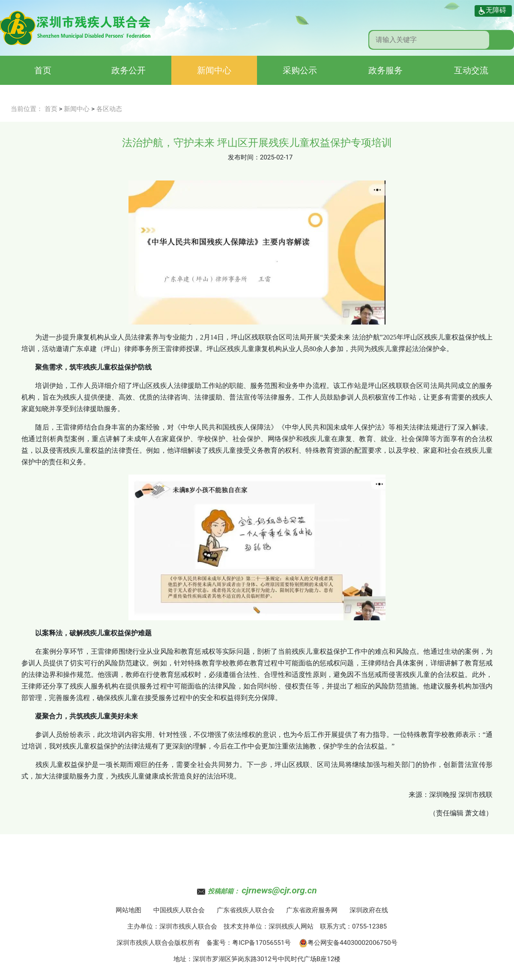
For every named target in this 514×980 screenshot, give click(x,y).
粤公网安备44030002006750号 (348, 943)
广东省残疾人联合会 (246, 910)
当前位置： (27, 109)
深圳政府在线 (369, 910)
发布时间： (244, 157)
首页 (43, 70)
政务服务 (385, 70)
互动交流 (471, 70)
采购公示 (300, 70)
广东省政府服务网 (312, 910)
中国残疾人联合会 (179, 910)
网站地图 (128, 910)
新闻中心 (214, 70)
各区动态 (109, 109)
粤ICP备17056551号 (261, 943)
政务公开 (128, 70)
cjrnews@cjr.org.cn (279, 890)
